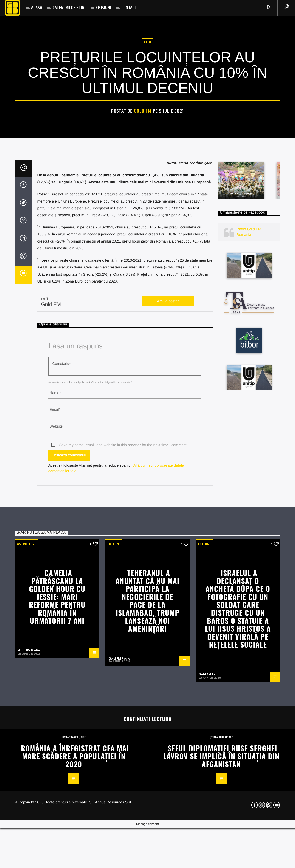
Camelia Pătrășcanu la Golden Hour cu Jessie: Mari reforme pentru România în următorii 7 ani (57, 789)
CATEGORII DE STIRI (69, 8)
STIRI (147, 130)
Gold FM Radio (29, 842)
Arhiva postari (168, 493)
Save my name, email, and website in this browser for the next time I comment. (123, 637)
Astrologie (27, 736)
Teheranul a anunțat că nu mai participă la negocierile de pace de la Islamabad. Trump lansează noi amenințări (148, 793)
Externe (114, 736)
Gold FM (143, 199)
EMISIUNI (103, 8)
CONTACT (129, 8)
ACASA (37, 8)
